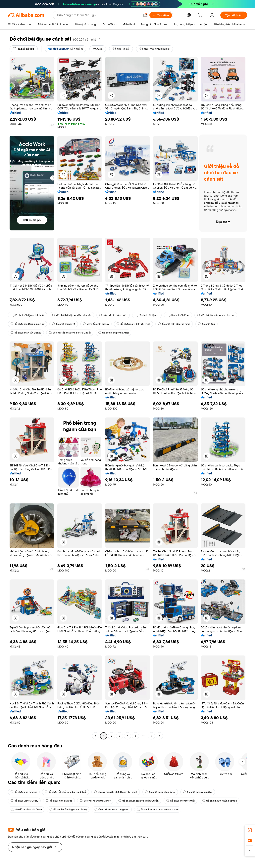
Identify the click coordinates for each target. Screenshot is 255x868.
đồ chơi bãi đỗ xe (178, 315)
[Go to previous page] (96, 736)
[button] (145, 15)
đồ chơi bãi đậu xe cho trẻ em (216, 315)
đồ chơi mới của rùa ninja (174, 324)
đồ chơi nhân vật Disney (26, 333)
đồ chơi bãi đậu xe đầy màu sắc (72, 315)
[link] (250, 830)
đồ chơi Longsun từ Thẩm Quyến (138, 801)
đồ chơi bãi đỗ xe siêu (113, 315)
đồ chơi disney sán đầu (198, 792)
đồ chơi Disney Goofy (24, 801)
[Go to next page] (159, 736)
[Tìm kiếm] (161, 15)
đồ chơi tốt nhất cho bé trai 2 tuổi (70, 333)
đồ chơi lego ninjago (24, 792)
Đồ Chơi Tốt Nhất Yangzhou (112, 809)
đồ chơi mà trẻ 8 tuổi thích (133, 324)
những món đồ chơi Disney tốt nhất (116, 792)
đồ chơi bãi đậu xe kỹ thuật (28, 315)
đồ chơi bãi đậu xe (147, 315)
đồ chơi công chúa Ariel (113, 333)
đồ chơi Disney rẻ (64, 324)
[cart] (201, 16)
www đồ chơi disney (96, 324)
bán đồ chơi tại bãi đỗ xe (26, 809)
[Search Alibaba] (98, 15)
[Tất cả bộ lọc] (24, 49)
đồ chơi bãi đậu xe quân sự (27, 324)
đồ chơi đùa (206, 324)
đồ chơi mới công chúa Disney (68, 809)
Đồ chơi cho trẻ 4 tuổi (180, 801)
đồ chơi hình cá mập (59, 801)
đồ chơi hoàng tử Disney (95, 801)
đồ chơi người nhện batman (220, 801)
